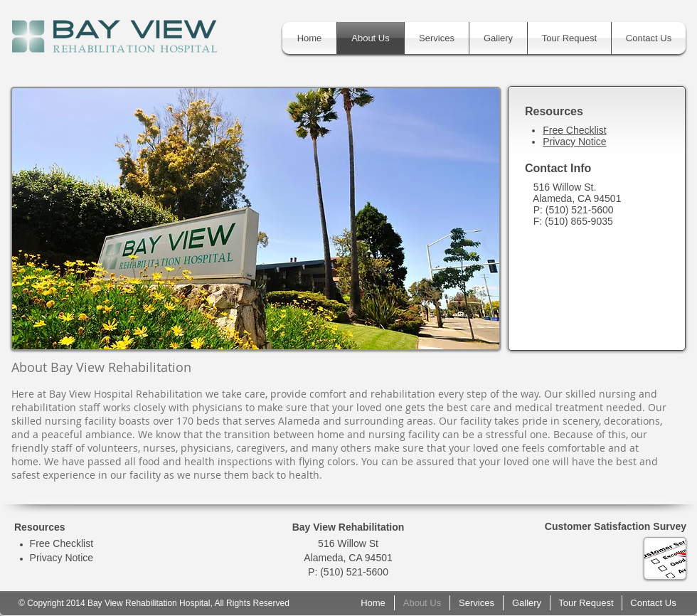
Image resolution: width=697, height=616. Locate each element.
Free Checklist (574, 130)
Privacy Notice (574, 142)
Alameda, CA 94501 (577, 198)
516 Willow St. (566, 187)
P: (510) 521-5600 (574, 210)
